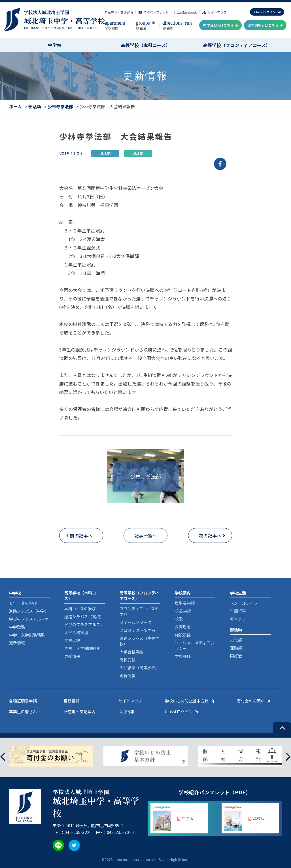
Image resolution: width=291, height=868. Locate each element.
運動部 (236, 648)
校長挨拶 (183, 611)
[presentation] (3, 756)
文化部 (236, 640)
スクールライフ (244, 603)
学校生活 (145, 25)
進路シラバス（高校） (84, 617)
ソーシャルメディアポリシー (195, 645)
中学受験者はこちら (221, 25)
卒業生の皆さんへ (25, 712)
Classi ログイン (267, 12)
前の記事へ (81, 535)
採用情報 (126, 712)
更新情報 (17, 643)
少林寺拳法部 (60, 106)
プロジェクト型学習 (137, 630)
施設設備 (183, 635)
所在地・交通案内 (119, 12)
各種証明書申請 (23, 701)
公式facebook (185, 12)
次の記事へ (210, 535)
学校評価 (183, 656)
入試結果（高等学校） (139, 668)
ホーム (15, 106)
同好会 (236, 656)
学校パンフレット (154, 12)
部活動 (35, 106)
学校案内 (115, 25)
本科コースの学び (80, 609)
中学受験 (17, 627)
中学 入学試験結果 (27, 635)
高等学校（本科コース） (145, 45)
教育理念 (183, 627)
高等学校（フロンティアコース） (237, 45)
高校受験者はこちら (265, 25)
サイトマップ (214, 12)
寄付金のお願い (254, 701)
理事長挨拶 (185, 603)
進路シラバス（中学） (29, 611)
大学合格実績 (76, 632)
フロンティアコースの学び (139, 611)
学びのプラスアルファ (29, 619)
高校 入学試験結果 (82, 648)
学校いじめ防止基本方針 (189, 701)
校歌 (179, 619)
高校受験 (72, 640)
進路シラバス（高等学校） (139, 641)
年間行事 (238, 611)
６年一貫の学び (23, 603)
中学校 (55, 45)
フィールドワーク (135, 622)
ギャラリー (240, 619)
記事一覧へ (146, 535)
